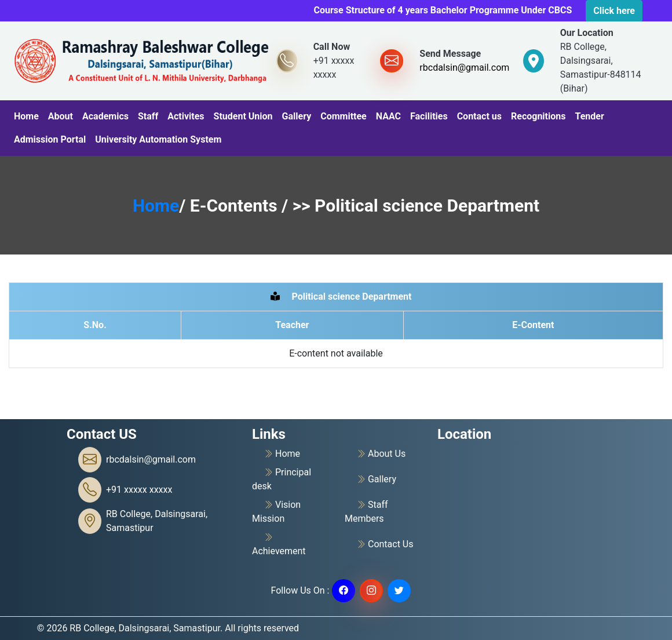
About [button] (61, 116)
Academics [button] (105, 116)
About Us (381, 454)
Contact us (479, 116)
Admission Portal (50, 139)
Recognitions (538, 116)
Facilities (429, 116)
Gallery (297, 116)
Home (26, 116)
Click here (614, 11)
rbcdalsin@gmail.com (464, 68)
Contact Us (385, 544)
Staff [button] (148, 116)
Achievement (279, 543)
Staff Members (366, 511)
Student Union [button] (243, 116)
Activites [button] (186, 116)
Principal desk (282, 479)
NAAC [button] (388, 116)
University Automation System (158, 139)
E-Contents (236, 206)
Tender (589, 116)
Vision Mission (276, 511)
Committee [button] (344, 116)
